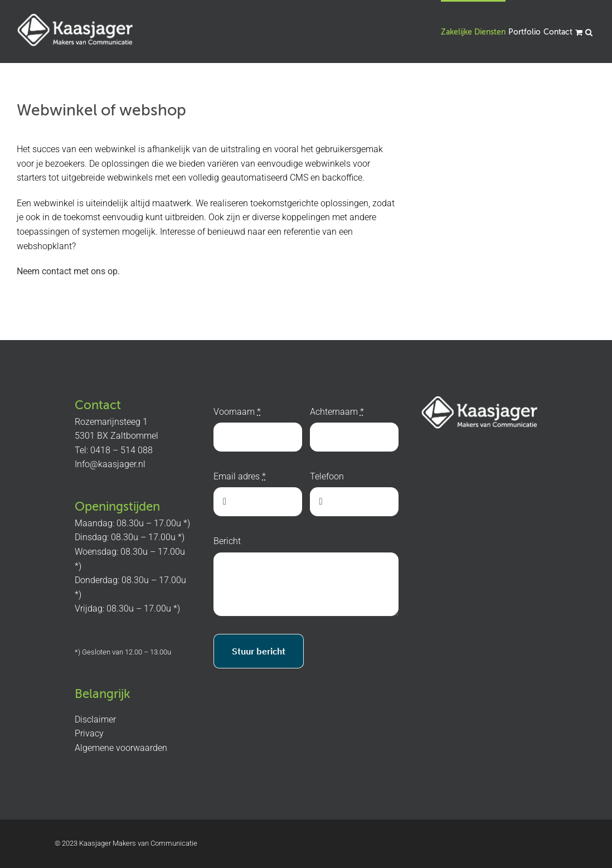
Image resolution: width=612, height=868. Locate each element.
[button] (589, 31)
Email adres (240, 476)
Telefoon (327, 476)
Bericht (227, 541)
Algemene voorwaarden (121, 748)
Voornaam (237, 412)
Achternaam (337, 412)
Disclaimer (95, 719)
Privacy (89, 733)
